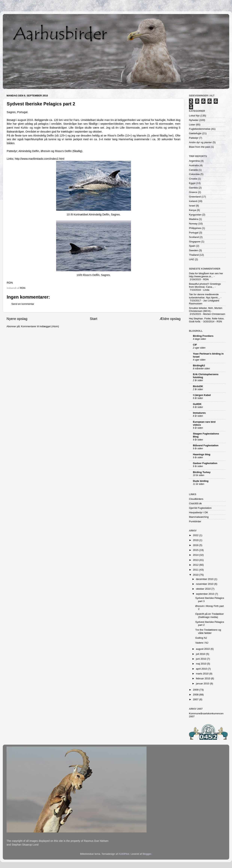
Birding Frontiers (203, 336)
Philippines (195, 228)
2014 (196, 555)
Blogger (147, 854)
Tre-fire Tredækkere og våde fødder (208, 631)
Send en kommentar (23, 304)
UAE (192, 259)
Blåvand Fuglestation (206, 445)
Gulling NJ (201, 638)
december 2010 (205, 579)
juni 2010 (201, 659)
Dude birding (201, 481)
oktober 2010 (204, 589)
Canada (193, 170)
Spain (192, 246)
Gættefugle (195, 133)
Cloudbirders (196, 499)
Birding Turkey (202, 472)
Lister (192, 125)
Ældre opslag (170, 319)
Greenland (195, 197)
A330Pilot (124, 854)
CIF (195, 345)
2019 (196, 540)
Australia (194, 165)
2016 (196, 545)
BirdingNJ (199, 365)
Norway (193, 224)
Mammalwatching (199, 517)
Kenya (193, 210)
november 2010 (205, 584)
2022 (196, 535)
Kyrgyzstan (195, 215)
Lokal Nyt (194, 116)
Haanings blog (202, 454)
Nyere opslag (17, 319)
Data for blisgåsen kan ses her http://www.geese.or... (206, 275)
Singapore (195, 242)
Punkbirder (195, 521)
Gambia (193, 188)
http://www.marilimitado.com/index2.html (40, 159)
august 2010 (203, 649)
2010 (196, 575)
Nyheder (194, 120)
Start (94, 319)
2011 (196, 570)
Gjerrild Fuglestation (200, 508)
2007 (196, 699)
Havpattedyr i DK (199, 512)
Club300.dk (195, 503)
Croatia (193, 179)
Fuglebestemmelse (200, 129)
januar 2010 (203, 684)
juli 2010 (201, 654)
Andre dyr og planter (200, 142)
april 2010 (202, 669)
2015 (196, 550)
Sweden (194, 250)
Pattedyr (194, 138)
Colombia (194, 174)
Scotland (194, 237)
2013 (196, 560)
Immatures (199, 413)
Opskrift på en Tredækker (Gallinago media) (210, 615)
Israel (192, 206)
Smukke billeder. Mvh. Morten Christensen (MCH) (206, 310)
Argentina (194, 161)
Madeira (194, 219)
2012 (196, 565)
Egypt (192, 183)
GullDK (197, 404)
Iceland (193, 201)
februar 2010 (203, 678)
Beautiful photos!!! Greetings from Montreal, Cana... (205, 285)
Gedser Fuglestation (205, 463)
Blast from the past (200, 147)
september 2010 (205, 594)
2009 (196, 690)
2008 (196, 695)
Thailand (194, 255)
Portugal (194, 233)
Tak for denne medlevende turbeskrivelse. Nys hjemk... (204, 296)
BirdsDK (198, 386)
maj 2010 (201, 664)
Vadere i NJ (202, 643)
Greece (193, 192)
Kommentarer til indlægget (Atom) (40, 326)
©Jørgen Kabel (202, 395)
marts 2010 (203, 674)
